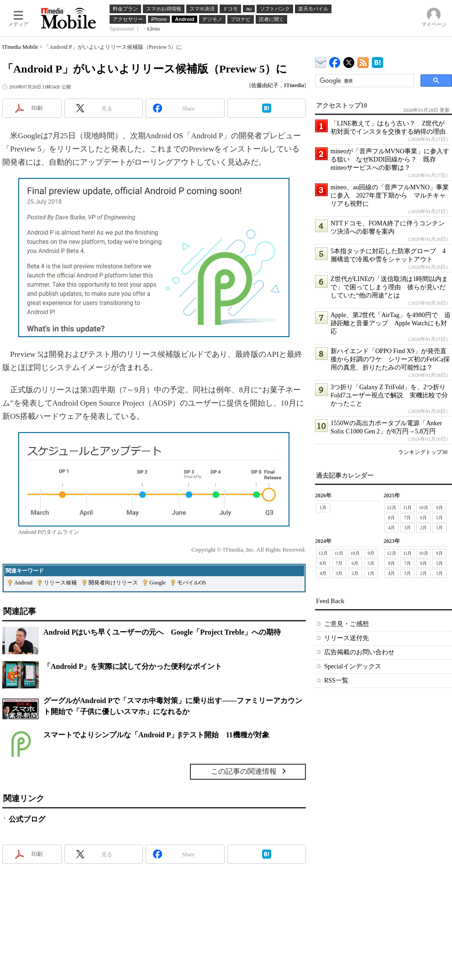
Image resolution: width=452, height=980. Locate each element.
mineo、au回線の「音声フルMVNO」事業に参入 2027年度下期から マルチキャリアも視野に (390, 195)
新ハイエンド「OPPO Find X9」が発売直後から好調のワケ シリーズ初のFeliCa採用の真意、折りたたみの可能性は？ (390, 359)
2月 (423, 528)
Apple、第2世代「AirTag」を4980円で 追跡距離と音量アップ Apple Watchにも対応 (391, 323)
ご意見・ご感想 (347, 624)
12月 (392, 508)
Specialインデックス (353, 666)
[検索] (364, 81)
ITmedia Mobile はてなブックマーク (377, 61)
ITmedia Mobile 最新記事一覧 (363, 61)
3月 (407, 528)
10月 (424, 508)
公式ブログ (27, 819)
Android (23, 583)
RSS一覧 (336, 680)
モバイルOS (192, 583)
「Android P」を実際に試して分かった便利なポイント (133, 666)
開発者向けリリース (113, 583)
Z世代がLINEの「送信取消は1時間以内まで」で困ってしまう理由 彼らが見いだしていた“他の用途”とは (389, 287)
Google (157, 583)
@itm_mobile (349, 60)
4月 (392, 528)
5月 (439, 518)
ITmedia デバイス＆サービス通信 (321, 61)
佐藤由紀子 (265, 85)
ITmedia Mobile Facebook (335, 60)
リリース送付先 (347, 638)
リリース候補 (60, 583)
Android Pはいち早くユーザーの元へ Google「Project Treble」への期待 (162, 632)
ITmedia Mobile (20, 47)
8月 (392, 518)
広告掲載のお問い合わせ (359, 652)
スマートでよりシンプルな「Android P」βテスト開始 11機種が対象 (156, 735)
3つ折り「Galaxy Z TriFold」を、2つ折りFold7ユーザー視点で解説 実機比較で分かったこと (389, 395)
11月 (408, 508)
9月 (439, 508)
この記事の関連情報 (244, 771)
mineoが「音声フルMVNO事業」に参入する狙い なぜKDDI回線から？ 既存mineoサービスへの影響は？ (390, 159)
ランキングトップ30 (423, 452)
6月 (423, 518)
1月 (323, 508)
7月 (407, 518)
